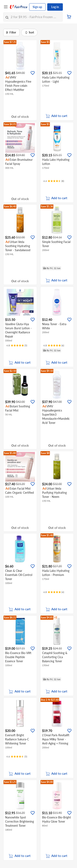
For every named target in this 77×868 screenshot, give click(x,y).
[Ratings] (54, 181)
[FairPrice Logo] (19, 7)
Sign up (37, 7)
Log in (55, 7)
